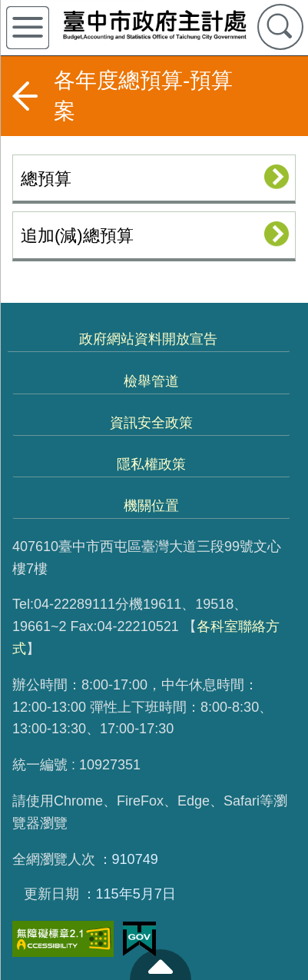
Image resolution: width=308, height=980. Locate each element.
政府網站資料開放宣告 (148, 339)
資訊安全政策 (151, 423)
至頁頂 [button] (161, 965)
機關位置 (151, 506)
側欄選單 (28, 28)
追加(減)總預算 (77, 236)
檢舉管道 (151, 381)
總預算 (46, 179)
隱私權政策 (151, 464)
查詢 (280, 27)
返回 (25, 96)
